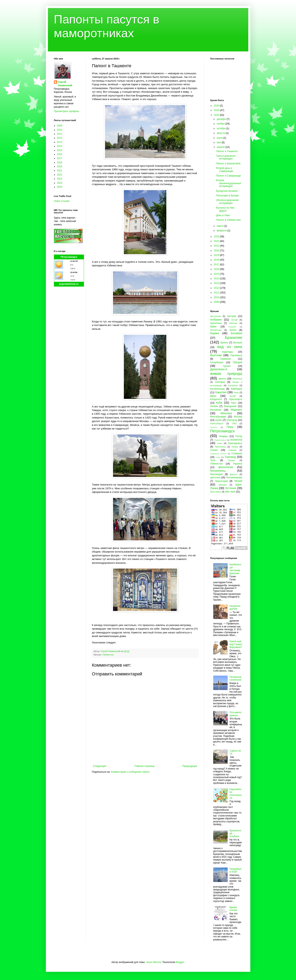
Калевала (233, 385)
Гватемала (236, 355)
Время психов (233, 909)
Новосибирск (217, 423)
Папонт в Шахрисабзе (228, 164)
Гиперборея (217, 362)
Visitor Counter (62, 201)
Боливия (236, 333)
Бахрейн (232, 327)
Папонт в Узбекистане (228, 220)
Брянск (224, 343)
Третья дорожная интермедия (226, 157)
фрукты (234, 474)
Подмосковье (220, 440)
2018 (60, 162)
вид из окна (230, 347)
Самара (232, 450)
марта (220, 226)
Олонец (214, 427)
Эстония (231, 488)
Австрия (232, 316)
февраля (222, 231)
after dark (230, 492)
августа (221, 133)
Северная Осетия (218, 454)
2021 (60, 171)
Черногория (221, 481)
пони (220, 443)
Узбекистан (108, 655)
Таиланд (230, 457)
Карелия (221, 392)
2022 (60, 175)
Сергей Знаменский (65, 84)
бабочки (233, 323)
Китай (233, 396)
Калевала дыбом (235, 607)
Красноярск (236, 399)
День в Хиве (223, 215)
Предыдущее (190, 766)
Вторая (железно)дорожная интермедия (228, 183)
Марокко (237, 410)
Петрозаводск (69, 257)
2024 (60, 183)
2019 (60, 167)
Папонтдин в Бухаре (227, 196)
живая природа (226, 374)
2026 (217, 106)
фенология (226, 467)
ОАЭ (234, 423)
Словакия (237, 453)
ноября (221, 124)
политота (236, 440)
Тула (213, 460)
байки (213, 327)
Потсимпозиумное (235, 714)
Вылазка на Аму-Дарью (225, 209)
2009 (60, 126)
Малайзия (216, 410)
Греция (237, 362)
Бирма (215, 333)
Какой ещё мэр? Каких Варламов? (236, 644)
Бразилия (234, 338)
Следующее (100, 766)
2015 (60, 150)
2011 (60, 134)
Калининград (217, 389)
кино (213, 396)
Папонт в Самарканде (228, 176)
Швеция (223, 485)
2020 (217, 251)
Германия (225, 359)
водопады (228, 352)
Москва (238, 417)
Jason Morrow (154, 962)
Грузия (227, 366)
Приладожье (235, 443)
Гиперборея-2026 (235, 870)
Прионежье (220, 447)
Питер (239, 436)
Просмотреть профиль (67, 111)
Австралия (216, 316)
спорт (218, 457)
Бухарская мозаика (227, 191)
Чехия (238, 481)
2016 (60, 154)
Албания (216, 320)
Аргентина (216, 323)
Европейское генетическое (235, 794)
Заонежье (237, 379)
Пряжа (235, 447)
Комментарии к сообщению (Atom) (130, 772)
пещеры (223, 436)
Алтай (234, 320)
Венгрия (238, 343)
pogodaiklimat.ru (69, 284)
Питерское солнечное (235, 678)
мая (219, 142)
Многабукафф (218, 417)
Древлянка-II (219, 369)
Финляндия (217, 474)
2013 (60, 142)
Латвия (214, 406)
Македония (230, 406)
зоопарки (220, 382)
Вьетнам (216, 355)
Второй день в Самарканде (225, 170)
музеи (219, 420)
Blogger (180, 962)
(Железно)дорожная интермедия (227, 202)
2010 (60, 130)
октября (221, 128)
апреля (221, 147)
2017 (60, 158)
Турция (231, 460)
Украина (238, 464)
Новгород (232, 420)
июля (220, 138)
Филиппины (218, 471)
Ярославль (216, 492)
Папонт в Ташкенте (227, 151)
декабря (222, 119)
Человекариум (234, 477)
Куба (219, 403)
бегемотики (216, 330)
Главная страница (144, 766)
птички (214, 450)
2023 (60, 179)
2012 (60, 138)
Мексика (226, 413)
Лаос (234, 403)
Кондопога (216, 399)
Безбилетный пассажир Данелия (235, 569)
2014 (60, 146)
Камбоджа (237, 389)
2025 (60, 187)
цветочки (215, 477)
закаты (222, 379)
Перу (230, 427)
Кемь (236, 392)
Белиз (233, 330)
